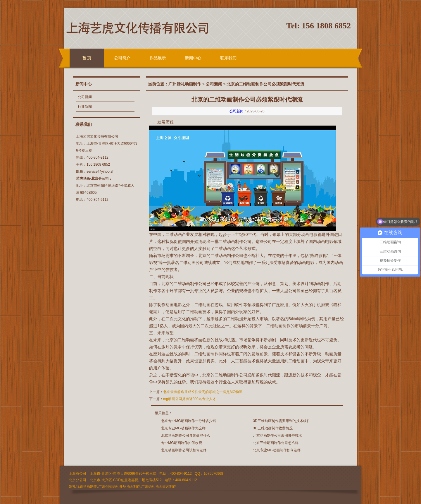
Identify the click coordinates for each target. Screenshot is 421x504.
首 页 (87, 58)
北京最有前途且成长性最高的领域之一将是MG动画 (203, 392)
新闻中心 (193, 58)
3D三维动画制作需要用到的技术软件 (281, 421)
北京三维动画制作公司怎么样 (276, 443)
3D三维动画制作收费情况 (273, 428)
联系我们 (228, 58)
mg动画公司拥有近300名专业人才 (190, 399)
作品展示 (158, 58)
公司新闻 (85, 97)
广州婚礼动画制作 (185, 84)
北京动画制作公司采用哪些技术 (277, 436)
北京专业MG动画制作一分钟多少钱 (188, 421)
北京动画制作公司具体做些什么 (186, 436)
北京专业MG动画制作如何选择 (277, 450)
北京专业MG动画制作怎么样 (183, 428)
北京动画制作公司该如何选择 (184, 450)
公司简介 (122, 58)
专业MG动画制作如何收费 (181, 443)
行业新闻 (85, 107)
